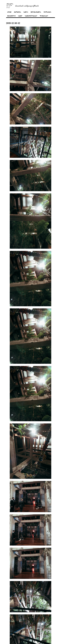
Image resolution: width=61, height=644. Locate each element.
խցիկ (26, 12)
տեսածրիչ (11, 16)
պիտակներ (44, 16)
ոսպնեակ (47, 12)
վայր (20, 16)
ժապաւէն (17, 12)
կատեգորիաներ (31, 16)
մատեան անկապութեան (27, 6)
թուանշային (36, 12)
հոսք (9, 12)
